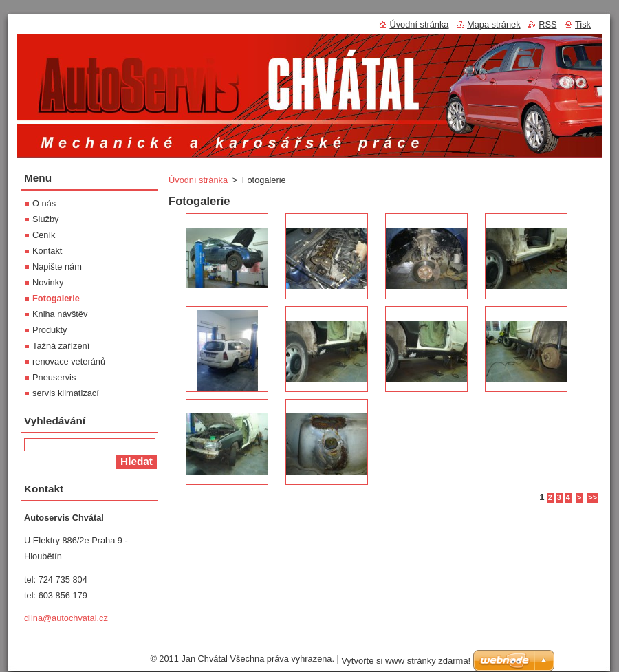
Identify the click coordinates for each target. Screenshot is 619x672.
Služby (45, 219)
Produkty (50, 330)
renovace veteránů (69, 361)
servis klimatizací (66, 393)
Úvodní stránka (198, 180)
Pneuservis (54, 377)
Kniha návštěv (60, 314)
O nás (44, 203)
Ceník (44, 235)
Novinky (48, 282)
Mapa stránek (494, 24)
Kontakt (47, 251)
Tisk (583, 24)
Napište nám (57, 267)
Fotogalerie (56, 298)
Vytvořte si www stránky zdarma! (406, 661)
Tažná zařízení (61, 346)
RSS (547, 24)
